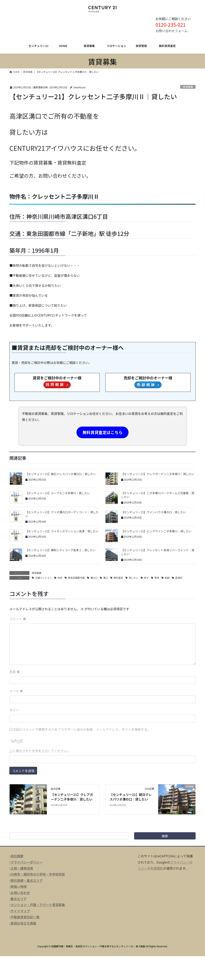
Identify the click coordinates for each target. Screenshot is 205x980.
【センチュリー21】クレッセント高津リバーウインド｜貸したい (158, 552)
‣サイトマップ (20, 911)
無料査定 (118, 578)
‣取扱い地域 (18, 886)
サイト (14, 710)
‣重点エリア (18, 899)
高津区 (179, 578)
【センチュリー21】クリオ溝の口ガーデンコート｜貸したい (62, 514)
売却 (60, 578)
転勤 (167, 578)
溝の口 (94, 578)
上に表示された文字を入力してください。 (40, 751)
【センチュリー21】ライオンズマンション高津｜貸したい (62, 531)
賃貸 (157, 578)
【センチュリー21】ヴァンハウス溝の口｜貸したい (154, 512)
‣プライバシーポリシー (26, 862)
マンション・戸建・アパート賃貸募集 (38, 905)
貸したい (134, 578)
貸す (146, 578)
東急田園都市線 (76, 578)
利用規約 (157, 868)
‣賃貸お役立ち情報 (23, 923)
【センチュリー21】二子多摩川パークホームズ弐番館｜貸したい (158, 495)
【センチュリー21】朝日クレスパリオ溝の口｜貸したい (61, 474)
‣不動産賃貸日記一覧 (24, 917)
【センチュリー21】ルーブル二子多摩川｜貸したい (58, 493)
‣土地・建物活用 (21, 868)
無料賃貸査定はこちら (102, 432)
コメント (18, 619)
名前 (15, 672)
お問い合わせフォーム (172, 31)
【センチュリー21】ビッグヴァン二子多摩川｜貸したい (156, 531)
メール (16, 691)
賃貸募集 (188, 87)
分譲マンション (43, 578)
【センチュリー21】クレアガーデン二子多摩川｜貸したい (158, 474)
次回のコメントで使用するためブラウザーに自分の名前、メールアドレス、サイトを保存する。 (82, 729)
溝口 (106, 578)
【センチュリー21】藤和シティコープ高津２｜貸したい (60, 550)
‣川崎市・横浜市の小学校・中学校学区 (37, 874)
